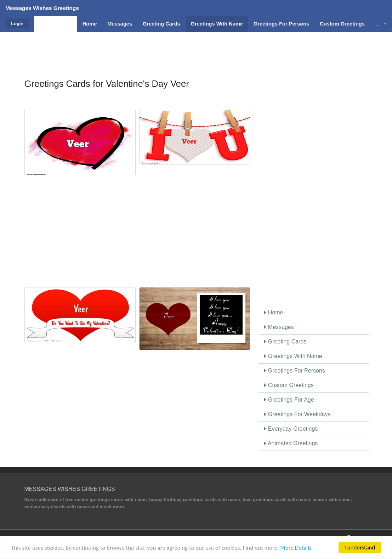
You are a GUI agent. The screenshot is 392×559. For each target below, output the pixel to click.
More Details (296, 548)
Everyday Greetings (291, 429)
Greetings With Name (293, 356)
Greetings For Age (289, 400)
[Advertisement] (196, 48)
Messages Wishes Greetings (42, 8)
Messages (279, 327)
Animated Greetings (291, 443)
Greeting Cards (285, 342)
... (377, 24)
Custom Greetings (289, 385)
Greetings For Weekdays (297, 414)
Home (274, 312)
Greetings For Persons (294, 371)
